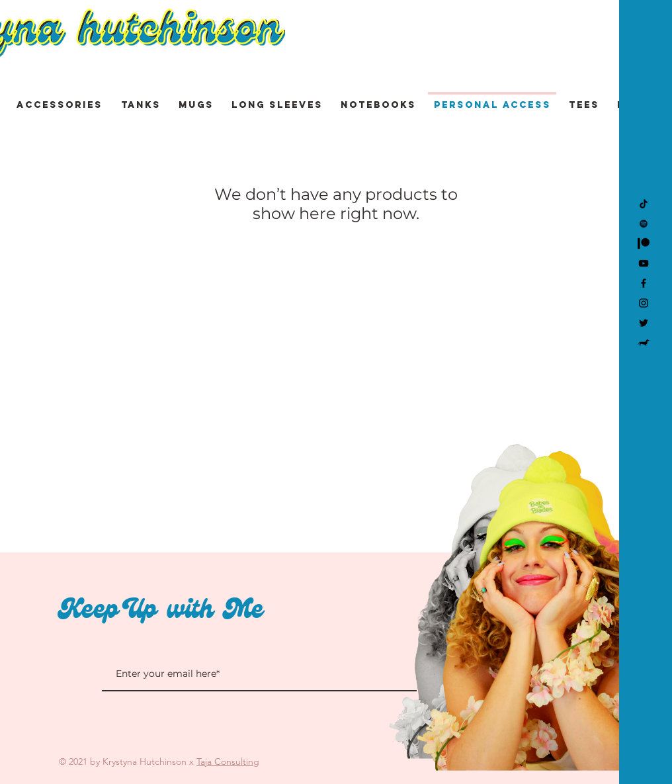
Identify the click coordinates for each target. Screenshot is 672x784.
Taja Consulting (228, 762)
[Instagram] (644, 303)
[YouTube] (644, 263)
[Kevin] (644, 343)
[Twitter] (644, 323)
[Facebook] (644, 283)
